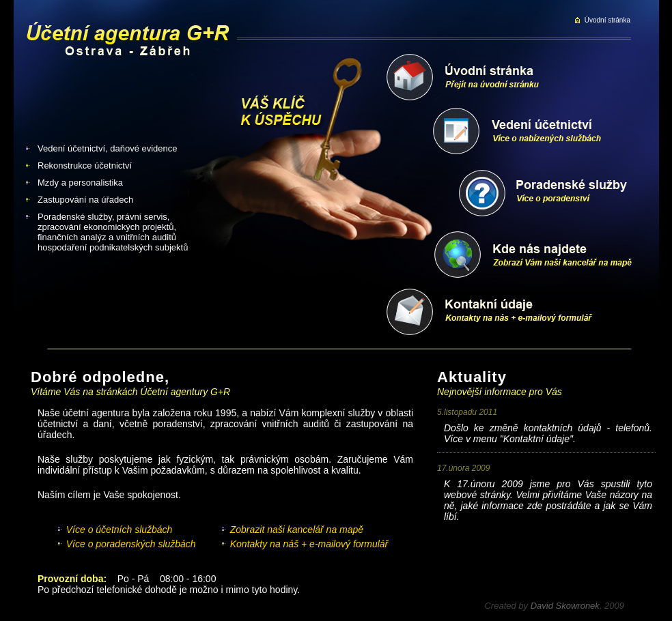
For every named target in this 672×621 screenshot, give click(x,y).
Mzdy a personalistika (80, 183)
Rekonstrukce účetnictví (85, 165)
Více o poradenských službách (131, 544)
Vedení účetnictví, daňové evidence (108, 148)
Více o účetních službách (120, 530)
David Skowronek (565, 606)
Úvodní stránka (607, 20)
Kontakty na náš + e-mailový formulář (309, 544)
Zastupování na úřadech (85, 200)
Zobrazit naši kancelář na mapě (297, 530)
